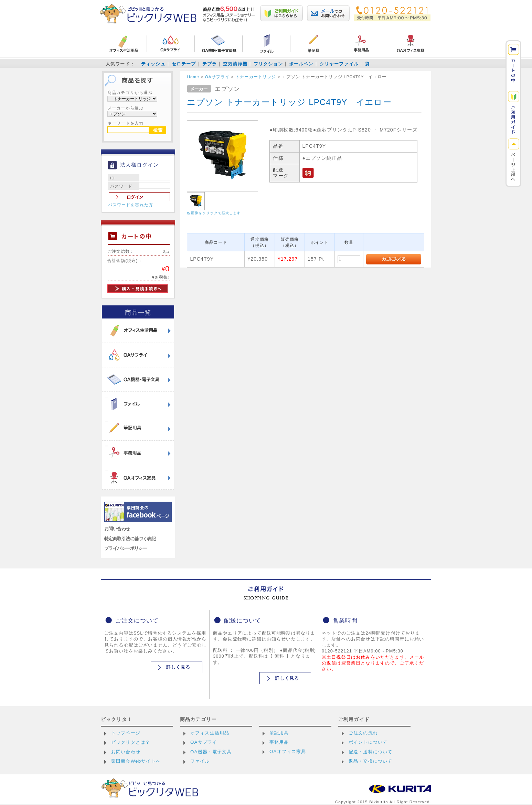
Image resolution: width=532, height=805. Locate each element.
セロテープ (184, 64)
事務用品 (279, 742)
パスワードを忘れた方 (131, 205)
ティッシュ (153, 64)
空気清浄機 (235, 64)
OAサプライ (204, 742)
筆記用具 (279, 733)
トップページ (126, 733)
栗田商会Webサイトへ (136, 761)
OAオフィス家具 (288, 751)
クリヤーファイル (339, 64)
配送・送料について (370, 752)
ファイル (200, 761)
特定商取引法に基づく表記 (130, 539)
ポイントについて (368, 742)
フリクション (268, 64)
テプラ (210, 64)
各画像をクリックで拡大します (214, 213)
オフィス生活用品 (210, 733)
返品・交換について (370, 761)
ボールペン (301, 64)
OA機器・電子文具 (211, 752)
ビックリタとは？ (131, 742)
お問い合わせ (117, 529)
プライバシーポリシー (126, 548)
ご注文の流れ (363, 733)
